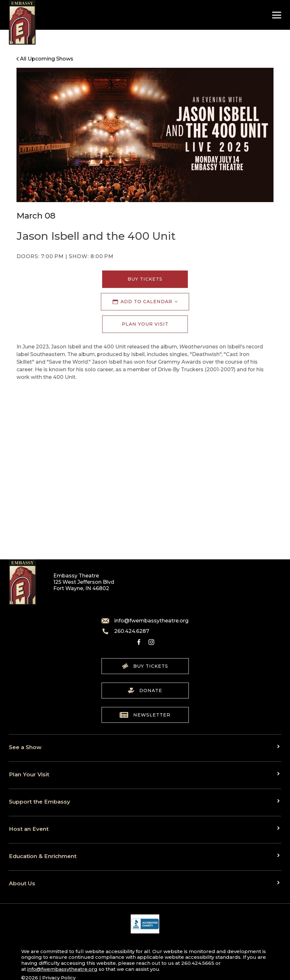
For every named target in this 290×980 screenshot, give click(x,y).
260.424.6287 (125, 631)
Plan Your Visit (145, 324)
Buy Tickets (145, 279)
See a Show (25, 747)
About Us (22, 883)
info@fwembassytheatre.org (145, 621)
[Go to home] (22, 22)
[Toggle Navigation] (275, 15)
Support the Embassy (40, 802)
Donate (145, 690)
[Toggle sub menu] (279, 747)
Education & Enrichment (43, 856)
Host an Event (29, 829)
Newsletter (145, 715)
